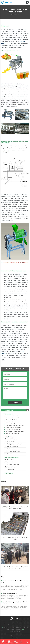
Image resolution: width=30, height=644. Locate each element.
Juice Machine (19, 622)
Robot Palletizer (8, 473)
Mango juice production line (13, 420)
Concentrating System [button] (12, 446)
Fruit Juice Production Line (12, 416)
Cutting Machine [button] (11, 467)
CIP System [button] (10, 454)
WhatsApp (15, 642)
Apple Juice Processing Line (13, 422)
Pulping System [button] (10, 441)
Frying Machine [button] (10, 469)
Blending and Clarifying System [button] (14, 444)
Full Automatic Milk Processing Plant (15, 431)
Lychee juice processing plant (13, 428)
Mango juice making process (9, 593)
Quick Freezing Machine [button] (13, 464)
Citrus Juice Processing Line (13, 418)
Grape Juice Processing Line (13, 430)
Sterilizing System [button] (11, 449)
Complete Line (8, 414)
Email (21, 642)
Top (27, 642)
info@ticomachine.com (15, 631)
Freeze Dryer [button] (10, 462)
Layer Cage (15, 637)
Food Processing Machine (11, 458)
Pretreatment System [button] (12, 439)
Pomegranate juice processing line (15, 426)
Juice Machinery (9, 437)
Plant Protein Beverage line (13, 433)
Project (4, 482)
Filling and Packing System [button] (13, 451)
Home (5, 622)
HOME (14, 15)
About (24, 624)
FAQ (18, 15)
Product (9, 642)
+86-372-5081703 (7, 627)
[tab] (15, 439)
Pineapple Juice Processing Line (14, 424)
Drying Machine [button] (10, 460)
